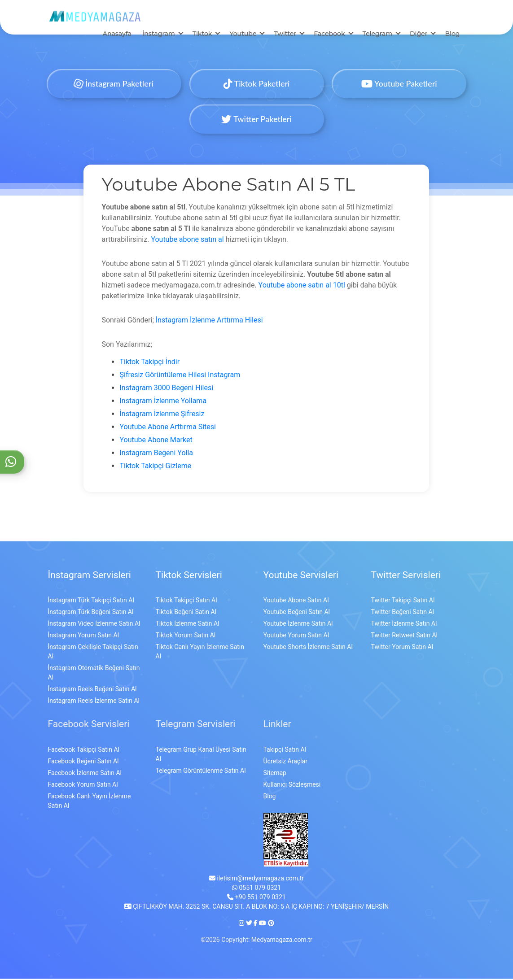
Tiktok (202, 35)
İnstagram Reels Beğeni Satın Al (92, 691)
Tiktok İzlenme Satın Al (188, 625)
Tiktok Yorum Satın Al (186, 637)
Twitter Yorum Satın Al (402, 649)
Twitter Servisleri (406, 576)
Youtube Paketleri (399, 85)
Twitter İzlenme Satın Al (404, 625)
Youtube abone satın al (187, 241)
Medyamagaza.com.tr (282, 941)
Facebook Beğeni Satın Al (83, 762)
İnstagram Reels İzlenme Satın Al (94, 702)
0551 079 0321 (256, 889)
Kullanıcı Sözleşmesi (292, 786)
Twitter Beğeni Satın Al (403, 614)
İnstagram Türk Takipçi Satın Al (91, 602)
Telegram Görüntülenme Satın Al (201, 772)
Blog (452, 35)
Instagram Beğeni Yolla (156, 454)
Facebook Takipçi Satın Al (84, 751)
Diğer (419, 35)
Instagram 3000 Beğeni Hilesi (166, 389)
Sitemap (275, 774)
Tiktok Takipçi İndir (149, 363)
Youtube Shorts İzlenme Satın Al (308, 649)
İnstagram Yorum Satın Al (84, 637)
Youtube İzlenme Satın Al (298, 625)
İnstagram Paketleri (114, 85)
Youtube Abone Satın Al (296, 602)
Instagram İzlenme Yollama (163, 402)
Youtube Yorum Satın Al (296, 637)
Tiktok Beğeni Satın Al (186, 614)
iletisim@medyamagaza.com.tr (256, 880)
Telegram (377, 35)
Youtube (243, 35)
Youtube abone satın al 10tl (302, 286)
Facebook (329, 35)
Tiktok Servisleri (189, 576)
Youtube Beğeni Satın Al (297, 614)
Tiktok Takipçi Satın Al (186, 602)
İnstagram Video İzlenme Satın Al (94, 625)
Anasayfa (117, 35)
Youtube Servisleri (301, 576)
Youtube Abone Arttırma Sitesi (167, 428)
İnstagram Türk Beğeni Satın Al (91, 614)
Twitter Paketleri (256, 120)
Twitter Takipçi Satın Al (403, 602)
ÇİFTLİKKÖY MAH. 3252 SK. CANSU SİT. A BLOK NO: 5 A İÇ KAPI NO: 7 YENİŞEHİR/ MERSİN (256, 908)
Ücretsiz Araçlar (285, 762)
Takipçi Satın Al (285, 751)
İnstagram (159, 35)
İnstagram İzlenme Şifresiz (162, 415)
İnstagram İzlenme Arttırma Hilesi (209, 321)
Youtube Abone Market (156, 441)
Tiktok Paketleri (257, 85)
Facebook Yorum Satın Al (83, 786)
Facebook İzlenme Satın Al (85, 774)
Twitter (285, 35)
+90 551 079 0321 (256, 898)
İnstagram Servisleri (90, 576)
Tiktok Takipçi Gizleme (155, 467)
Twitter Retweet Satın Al (404, 637)
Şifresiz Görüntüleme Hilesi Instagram (180, 376)
